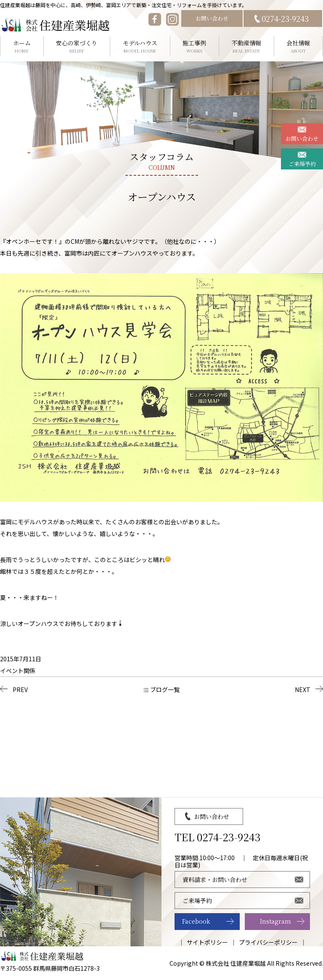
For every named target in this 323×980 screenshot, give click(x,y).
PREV (20, 689)
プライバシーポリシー (268, 942)
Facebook (196, 921)
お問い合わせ (212, 18)
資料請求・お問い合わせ (215, 880)
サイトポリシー (207, 942)
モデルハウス (140, 46)
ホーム (22, 46)
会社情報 (299, 46)
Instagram (275, 921)
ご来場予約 (302, 164)
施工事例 (195, 46)
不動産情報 (246, 46)
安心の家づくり (77, 46)
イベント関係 (18, 671)
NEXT (303, 689)
